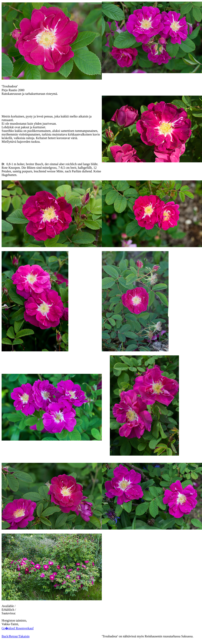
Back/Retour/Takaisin (16, 636)
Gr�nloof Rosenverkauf (18, 628)
